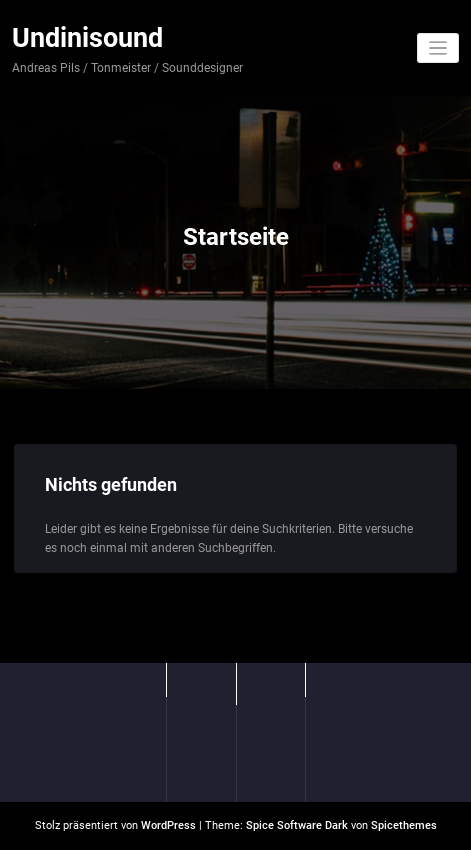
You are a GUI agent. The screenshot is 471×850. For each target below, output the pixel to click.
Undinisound (87, 38)
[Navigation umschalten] (438, 48)
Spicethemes (404, 825)
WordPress (168, 825)
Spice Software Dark (297, 825)
